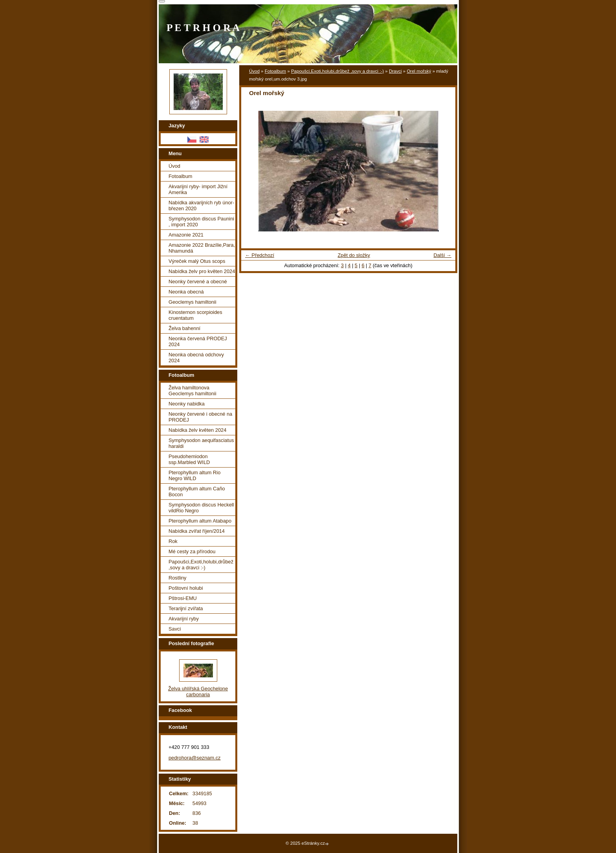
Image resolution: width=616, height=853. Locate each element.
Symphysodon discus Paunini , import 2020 (201, 222)
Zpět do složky (354, 255)
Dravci (395, 71)
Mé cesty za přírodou (192, 551)
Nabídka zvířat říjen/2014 (197, 531)
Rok (173, 541)
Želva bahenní (184, 328)
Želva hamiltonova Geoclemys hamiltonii (192, 391)
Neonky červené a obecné (198, 282)
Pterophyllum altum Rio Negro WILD (194, 475)
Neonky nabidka (187, 404)
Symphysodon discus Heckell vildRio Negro (201, 508)
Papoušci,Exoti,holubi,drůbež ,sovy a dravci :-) (337, 71)
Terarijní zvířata (186, 608)
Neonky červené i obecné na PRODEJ (200, 417)
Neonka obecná (186, 292)
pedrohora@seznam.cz (195, 758)
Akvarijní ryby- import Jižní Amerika (198, 189)
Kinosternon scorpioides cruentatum (195, 315)
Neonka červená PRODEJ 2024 (198, 341)
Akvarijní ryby (184, 619)
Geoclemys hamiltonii (192, 302)
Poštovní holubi (186, 588)
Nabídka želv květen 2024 (197, 430)
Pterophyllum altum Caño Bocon (197, 492)
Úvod (254, 71)
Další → (442, 255)
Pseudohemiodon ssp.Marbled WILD (189, 459)
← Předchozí (260, 255)
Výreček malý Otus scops (197, 261)
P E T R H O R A (203, 28)
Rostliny (178, 578)
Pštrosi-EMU (183, 598)
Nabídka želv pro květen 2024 (202, 271)
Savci (175, 629)
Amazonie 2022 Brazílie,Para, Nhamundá (202, 248)
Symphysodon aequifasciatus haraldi (201, 443)
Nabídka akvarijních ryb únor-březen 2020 (201, 205)
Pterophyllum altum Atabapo (200, 521)
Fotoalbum (275, 71)
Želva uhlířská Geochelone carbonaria (198, 692)
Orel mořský (419, 71)
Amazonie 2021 (186, 235)
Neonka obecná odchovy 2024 (196, 358)
